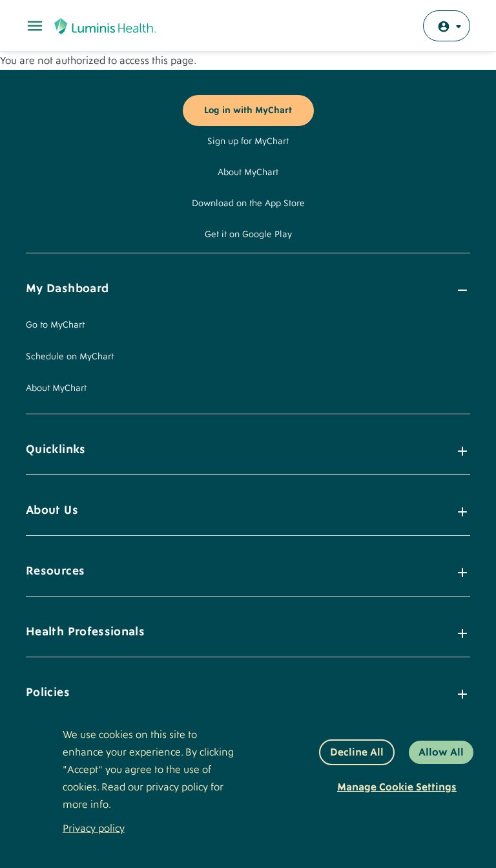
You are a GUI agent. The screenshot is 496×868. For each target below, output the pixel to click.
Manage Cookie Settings (397, 787)
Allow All (441, 752)
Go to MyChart (55, 325)
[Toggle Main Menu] (35, 26)
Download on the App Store (248, 204)
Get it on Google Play (248, 235)
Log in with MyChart (248, 111)
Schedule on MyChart (70, 357)
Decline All (357, 752)
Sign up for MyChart (248, 142)
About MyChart (248, 173)
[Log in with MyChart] (447, 26)
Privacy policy (94, 829)
